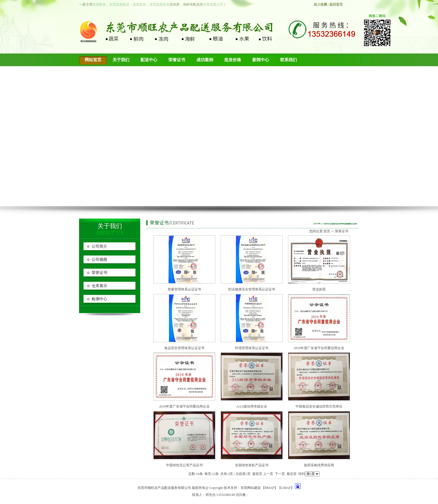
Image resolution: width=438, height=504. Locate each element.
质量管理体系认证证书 (184, 289)
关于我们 (121, 60)
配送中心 (149, 60)
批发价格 (233, 60)
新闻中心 (261, 60)
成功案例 (205, 60)
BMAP (270, 488)
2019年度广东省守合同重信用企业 (319, 348)
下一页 (280, 474)
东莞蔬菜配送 (119, 4)
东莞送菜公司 (213, 4)
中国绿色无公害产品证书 (184, 465)
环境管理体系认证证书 (252, 348)
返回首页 (336, 4)
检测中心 (99, 299)
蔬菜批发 (139, 4)
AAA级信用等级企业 (252, 406)
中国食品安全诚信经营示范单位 (319, 406)
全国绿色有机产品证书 (252, 465)
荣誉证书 (177, 60)
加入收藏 (320, 4)
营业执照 (319, 289)
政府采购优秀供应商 (319, 465)
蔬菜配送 (99, 4)
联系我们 (289, 60)
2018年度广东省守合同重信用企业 (184, 406)
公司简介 (99, 246)
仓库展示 (99, 286)
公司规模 (99, 260)
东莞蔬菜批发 (160, 4)
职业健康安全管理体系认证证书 (252, 289)
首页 (327, 231)
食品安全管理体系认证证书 (184, 348)
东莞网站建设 (251, 488)
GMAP (286, 488)
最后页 (292, 474)
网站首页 (93, 60)
